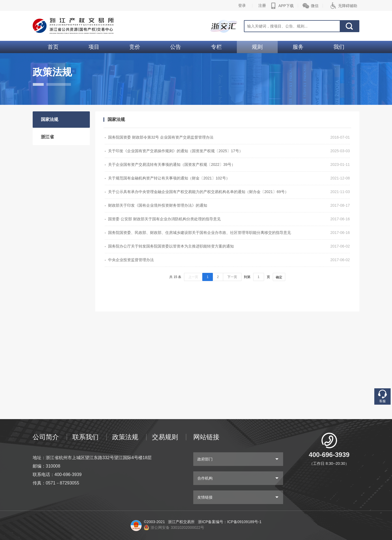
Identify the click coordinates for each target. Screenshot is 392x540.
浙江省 (47, 137)
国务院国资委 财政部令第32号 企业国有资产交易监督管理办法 (161, 137)
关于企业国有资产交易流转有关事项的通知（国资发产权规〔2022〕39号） (172, 164)
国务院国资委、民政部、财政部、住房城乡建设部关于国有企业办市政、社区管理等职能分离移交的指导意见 (200, 233)
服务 (298, 47)
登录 (242, 5)
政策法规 (125, 437)
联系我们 (85, 437)
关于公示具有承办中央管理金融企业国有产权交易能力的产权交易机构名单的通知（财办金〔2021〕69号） (198, 192)
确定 (279, 277)
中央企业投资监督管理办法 (131, 260)
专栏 (216, 47)
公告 (176, 47)
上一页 (193, 277)
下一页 (232, 277)
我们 (339, 47)
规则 (257, 47)
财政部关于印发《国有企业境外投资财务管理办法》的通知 (158, 205)
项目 (94, 47)
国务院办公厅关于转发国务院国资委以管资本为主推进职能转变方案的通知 (171, 246)
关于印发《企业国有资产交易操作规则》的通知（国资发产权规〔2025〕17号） (175, 151)
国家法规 (50, 119)
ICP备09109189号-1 (244, 522)
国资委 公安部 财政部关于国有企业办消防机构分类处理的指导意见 (164, 219)
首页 (53, 47)
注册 (262, 5)
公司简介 (46, 437)
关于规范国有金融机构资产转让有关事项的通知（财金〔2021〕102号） (169, 178)
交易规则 (165, 437)
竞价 (135, 47)
